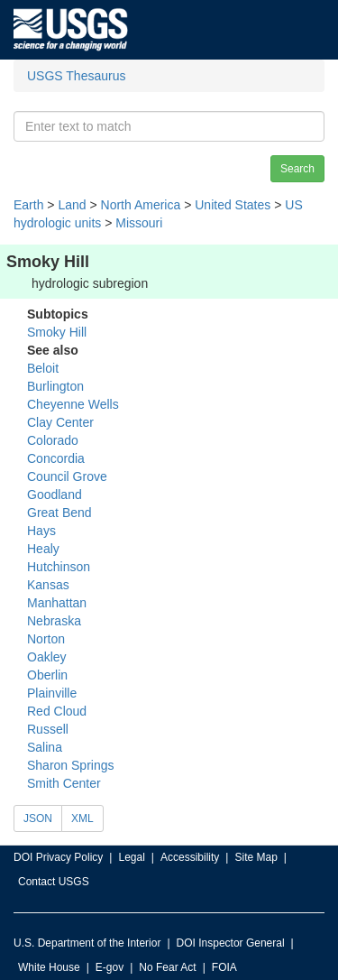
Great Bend (59, 513)
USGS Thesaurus (76, 76)
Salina (45, 747)
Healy (43, 549)
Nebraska (54, 621)
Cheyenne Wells (73, 404)
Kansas (48, 585)
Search (297, 169)
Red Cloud (57, 711)
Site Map (256, 857)
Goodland (55, 495)
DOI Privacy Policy (58, 857)
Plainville (52, 693)
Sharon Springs (71, 765)
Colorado (53, 440)
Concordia (56, 458)
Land (72, 205)
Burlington (55, 386)
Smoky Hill (57, 332)
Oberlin (47, 675)
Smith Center (64, 783)
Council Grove (67, 476)
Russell (48, 729)
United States (233, 205)
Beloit (43, 368)
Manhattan (57, 603)
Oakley (47, 657)
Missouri (139, 223)
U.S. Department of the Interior (87, 943)
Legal (131, 857)
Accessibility (190, 857)
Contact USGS (54, 882)
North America (141, 205)
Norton (46, 639)
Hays (41, 531)
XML (82, 818)
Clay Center (60, 422)
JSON (38, 818)
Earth (28, 205)
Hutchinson (59, 567)
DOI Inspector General (231, 943)
